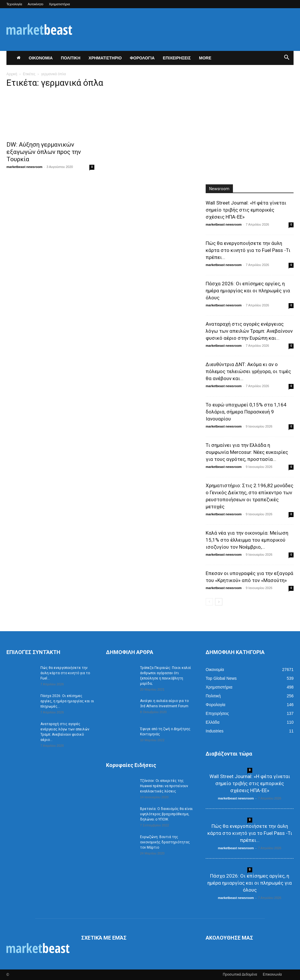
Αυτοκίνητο (35, 4)
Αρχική (12, 74)
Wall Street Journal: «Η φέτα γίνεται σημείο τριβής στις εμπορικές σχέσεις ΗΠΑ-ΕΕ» (246, 210)
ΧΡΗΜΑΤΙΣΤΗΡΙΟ (105, 58)
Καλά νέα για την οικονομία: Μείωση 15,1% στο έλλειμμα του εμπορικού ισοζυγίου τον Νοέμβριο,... (247, 540)
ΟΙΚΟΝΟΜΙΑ (41, 58)
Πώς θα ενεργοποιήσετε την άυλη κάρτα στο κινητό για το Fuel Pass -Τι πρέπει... (248, 250)
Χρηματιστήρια (59, 4)
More (205, 58)
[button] (287, 58)
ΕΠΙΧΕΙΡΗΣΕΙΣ (177, 58)
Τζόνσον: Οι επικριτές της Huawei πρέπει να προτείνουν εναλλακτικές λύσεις (164, 786)
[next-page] (219, 602)
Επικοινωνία (272, 974)
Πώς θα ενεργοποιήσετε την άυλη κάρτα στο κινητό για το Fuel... (65, 673)
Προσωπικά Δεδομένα (240, 974)
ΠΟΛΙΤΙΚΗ (71, 58)
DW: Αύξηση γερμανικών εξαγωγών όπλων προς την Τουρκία (44, 152)
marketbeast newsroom (24, 167)
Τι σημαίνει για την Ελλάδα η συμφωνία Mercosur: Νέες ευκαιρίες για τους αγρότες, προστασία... (247, 452)
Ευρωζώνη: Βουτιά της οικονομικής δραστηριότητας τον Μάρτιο (165, 842)
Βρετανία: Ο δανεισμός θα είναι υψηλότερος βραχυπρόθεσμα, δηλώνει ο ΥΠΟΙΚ (166, 814)
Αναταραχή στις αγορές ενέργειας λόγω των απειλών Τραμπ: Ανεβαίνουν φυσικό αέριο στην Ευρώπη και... (249, 331)
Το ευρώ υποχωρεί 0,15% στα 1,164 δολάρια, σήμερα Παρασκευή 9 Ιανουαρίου (246, 412)
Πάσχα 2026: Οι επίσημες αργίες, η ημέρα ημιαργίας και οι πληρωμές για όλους (248, 291)
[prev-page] (209, 602)
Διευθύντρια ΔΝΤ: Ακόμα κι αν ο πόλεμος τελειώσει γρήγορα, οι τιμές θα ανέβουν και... (248, 371)
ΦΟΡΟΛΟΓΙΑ (142, 58)
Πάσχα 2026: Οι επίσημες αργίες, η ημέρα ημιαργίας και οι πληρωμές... (67, 701)
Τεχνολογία (14, 4)
